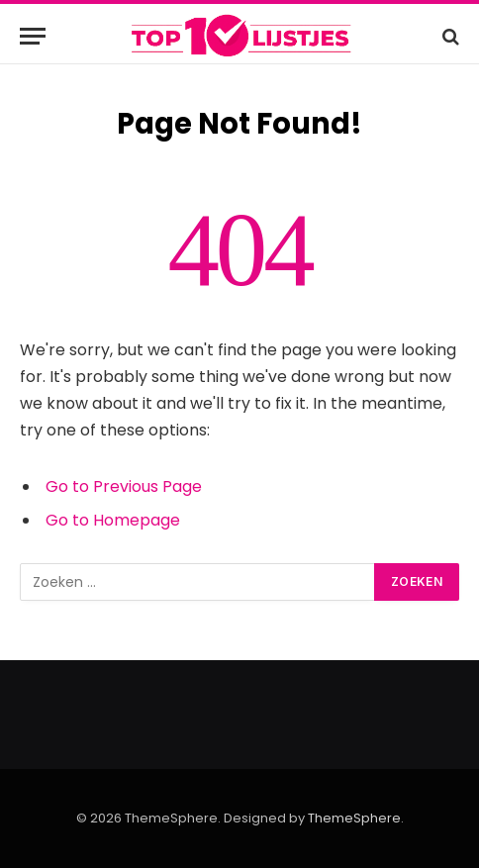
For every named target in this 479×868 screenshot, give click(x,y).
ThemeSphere (354, 818)
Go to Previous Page (124, 486)
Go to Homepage (113, 520)
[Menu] (33, 36)
